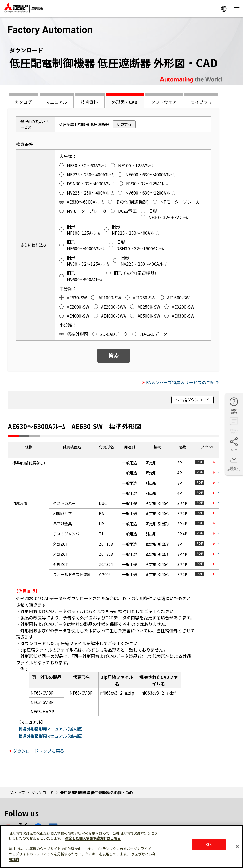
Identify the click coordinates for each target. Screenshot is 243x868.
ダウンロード (43, 793)
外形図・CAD (125, 102)
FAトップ (17, 793)
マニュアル (56, 102)
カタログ (23, 102)
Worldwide (224, 9)
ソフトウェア (164, 102)
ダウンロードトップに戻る (38, 751)
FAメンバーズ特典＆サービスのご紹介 (183, 382)
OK (209, 844)
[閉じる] (237, 846)
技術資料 (89, 102)
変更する (124, 124)
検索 (114, 355)
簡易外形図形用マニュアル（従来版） (51, 729)
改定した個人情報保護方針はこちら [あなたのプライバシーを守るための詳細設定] (93, 838)
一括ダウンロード (195, 400)
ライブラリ (201, 102)
